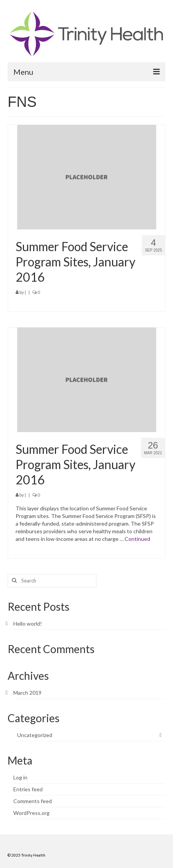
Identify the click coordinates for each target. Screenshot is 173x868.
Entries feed (28, 789)
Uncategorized (35, 735)
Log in (20, 777)
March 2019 (27, 693)
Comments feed (33, 801)
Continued (137, 539)
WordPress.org (31, 813)
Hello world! (28, 624)
